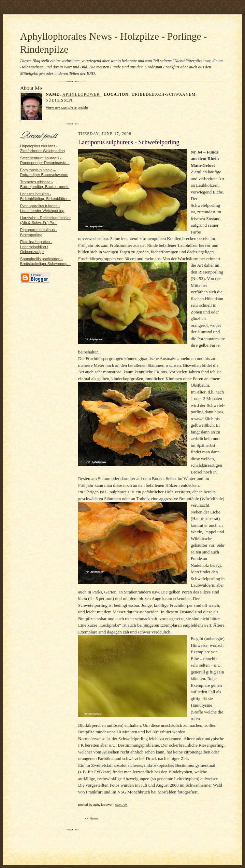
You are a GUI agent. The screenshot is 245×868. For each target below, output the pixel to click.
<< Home (92, 818)
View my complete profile (67, 107)
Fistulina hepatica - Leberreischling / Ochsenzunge (36, 247)
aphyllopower (82, 95)
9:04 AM (121, 805)
